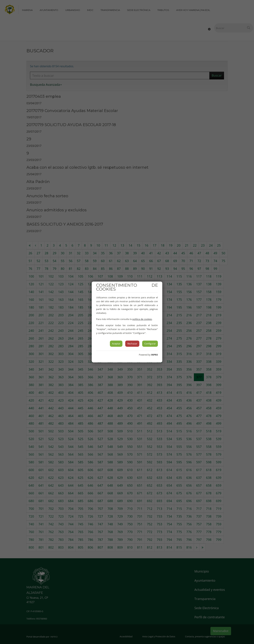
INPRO (154, 355)
